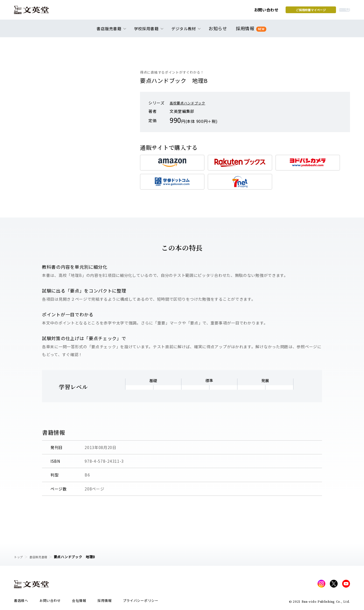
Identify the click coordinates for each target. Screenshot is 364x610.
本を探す (325, 11)
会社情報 (79, 602)
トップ (19, 557)
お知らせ (219, 31)
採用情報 (250, 31)
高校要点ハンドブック (190, 103)
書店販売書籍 (42, 557)
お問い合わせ (224, 12)
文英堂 (36, 12)
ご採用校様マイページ (269, 11)
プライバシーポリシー (141, 602)
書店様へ (21, 602)
